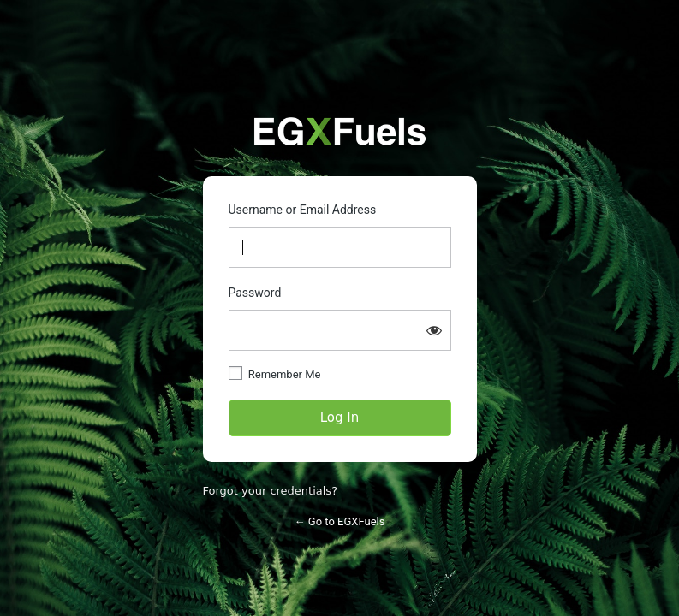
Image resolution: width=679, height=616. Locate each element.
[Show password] (434, 330)
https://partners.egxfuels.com (340, 131)
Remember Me (285, 374)
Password (255, 293)
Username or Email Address (303, 210)
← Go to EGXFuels (340, 521)
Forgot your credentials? (271, 491)
